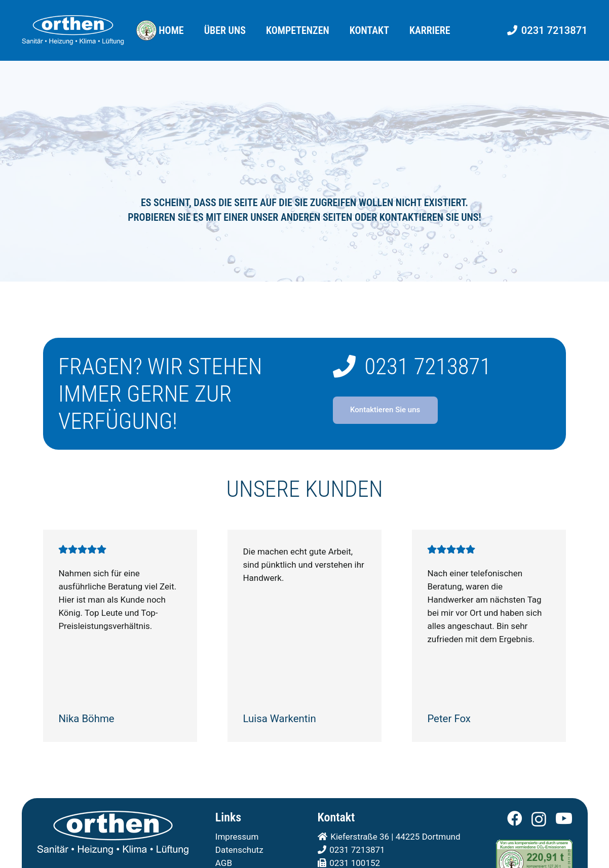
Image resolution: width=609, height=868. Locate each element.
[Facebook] (515, 818)
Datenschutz (239, 850)
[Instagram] (539, 819)
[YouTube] (564, 818)
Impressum (237, 837)
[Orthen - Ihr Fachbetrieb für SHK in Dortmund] (73, 30)
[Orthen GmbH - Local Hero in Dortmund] (146, 30)
